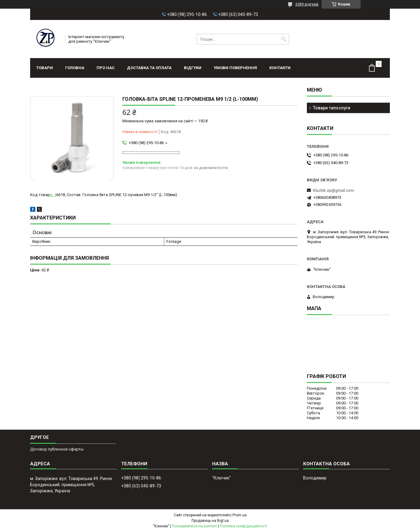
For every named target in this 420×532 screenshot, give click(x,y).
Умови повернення (235, 68)
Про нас (106, 68)
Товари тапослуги (332, 108)
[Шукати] (284, 39)
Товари (45, 68)
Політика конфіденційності (243, 526)
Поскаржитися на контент (194, 526)
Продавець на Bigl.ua (210, 521)
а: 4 (53, 195)
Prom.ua (240, 515)
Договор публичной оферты (57, 449)
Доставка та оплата (149, 68)
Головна (75, 68)
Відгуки (193, 68)
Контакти (280, 68)
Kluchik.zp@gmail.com (333, 190)
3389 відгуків (307, 4)
